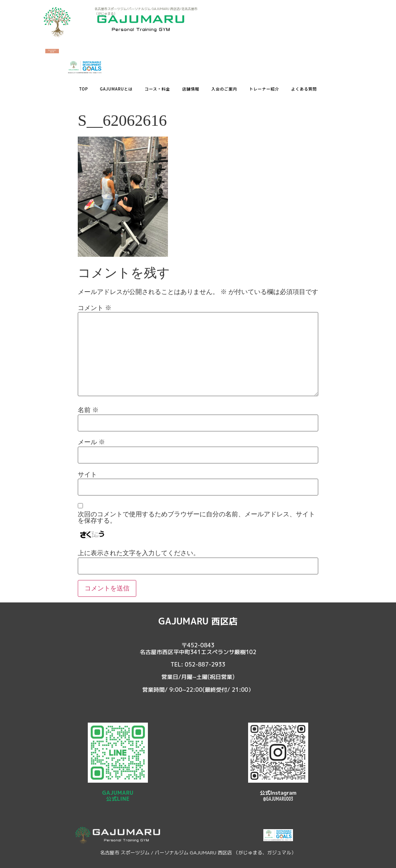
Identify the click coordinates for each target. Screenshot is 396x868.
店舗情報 (191, 89)
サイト (87, 475)
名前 (88, 410)
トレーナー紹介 (264, 89)
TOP (83, 89)
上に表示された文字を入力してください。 (139, 553)
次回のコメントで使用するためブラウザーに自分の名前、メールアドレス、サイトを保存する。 (196, 518)
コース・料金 (158, 89)
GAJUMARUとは (116, 89)
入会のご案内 (224, 89)
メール (91, 442)
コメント (95, 308)
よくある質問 (304, 89)
